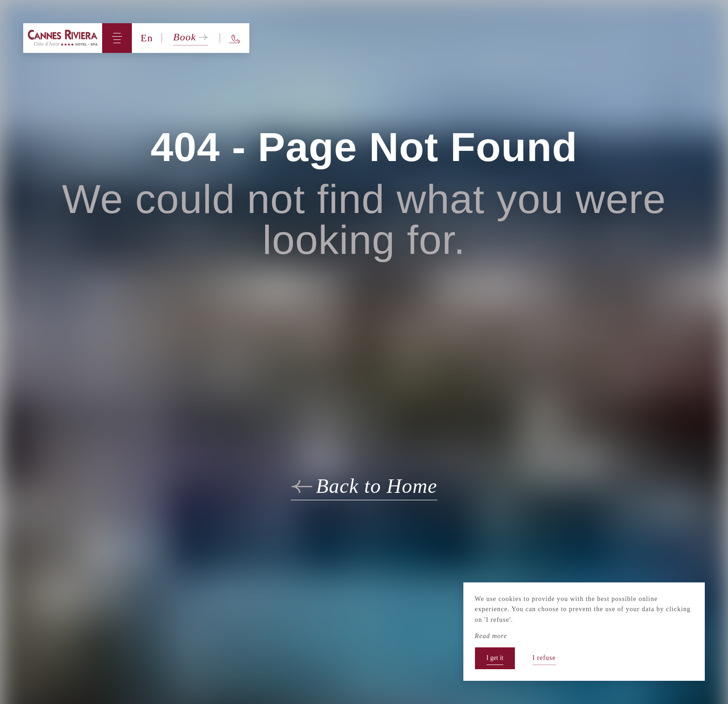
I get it (495, 658)
